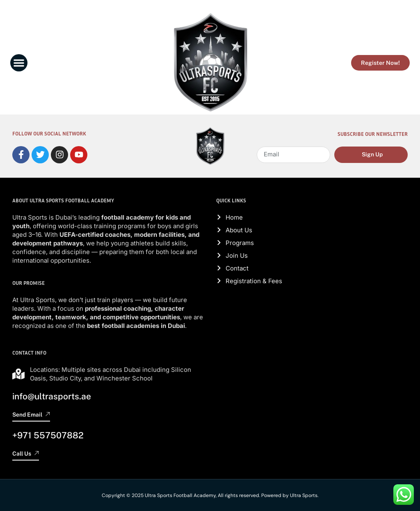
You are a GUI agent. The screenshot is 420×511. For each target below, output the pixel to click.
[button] (19, 63)
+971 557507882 (48, 435)
